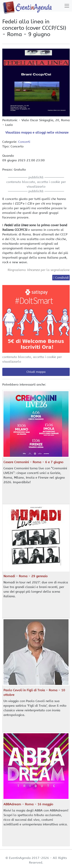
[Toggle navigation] (67, 6)
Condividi (62, 278)
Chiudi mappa (36, 372)
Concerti (24, 142)
